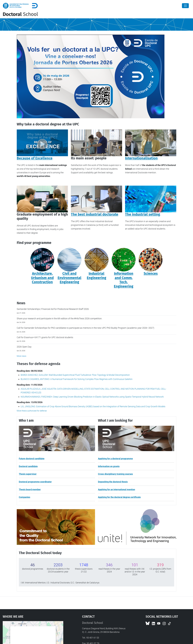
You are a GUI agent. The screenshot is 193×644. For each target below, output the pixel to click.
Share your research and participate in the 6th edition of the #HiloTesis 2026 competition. (59, 318)
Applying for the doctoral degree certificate (119, 497)
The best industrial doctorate (95, 214)
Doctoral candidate (28, 466)
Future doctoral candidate (32, 459)
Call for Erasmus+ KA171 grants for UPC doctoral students (45, 337)
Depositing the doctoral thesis (113, 482)
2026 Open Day (24, 347)
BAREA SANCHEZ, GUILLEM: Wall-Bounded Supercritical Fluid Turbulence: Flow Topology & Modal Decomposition (75, 375)
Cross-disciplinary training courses (115, 474)
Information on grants (109, 466)
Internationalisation (141, 158)
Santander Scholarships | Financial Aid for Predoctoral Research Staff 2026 (53, 309)
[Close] (185, 6)
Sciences (151, 274)
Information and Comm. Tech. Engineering (124, 280)
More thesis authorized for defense (32, 411)
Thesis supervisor (28, 474)
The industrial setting (143, 214)
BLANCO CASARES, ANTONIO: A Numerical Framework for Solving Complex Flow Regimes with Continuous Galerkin (77, 379)
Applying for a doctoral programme (115, 459)
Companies (24, 497)
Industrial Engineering (96, 276)
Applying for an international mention (117, 489)
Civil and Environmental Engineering (69, 278)
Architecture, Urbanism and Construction (42, 278)
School (20, 14)
